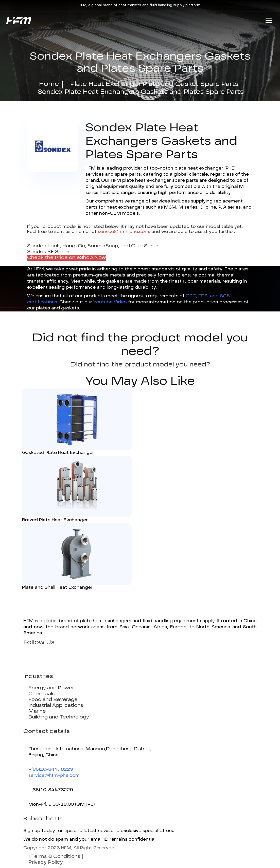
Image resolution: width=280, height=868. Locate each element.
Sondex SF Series (49, 252)
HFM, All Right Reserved (88, 848)
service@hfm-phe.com (54, 776)
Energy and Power (51, 688)
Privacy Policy (46, 862)
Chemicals (42, 694)
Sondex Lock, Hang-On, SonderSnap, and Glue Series (93, 246)
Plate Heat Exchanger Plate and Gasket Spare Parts (154, 84)
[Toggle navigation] (269, 21)
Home (49, 84)
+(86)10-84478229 (51, 770)
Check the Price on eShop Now (67, 258)
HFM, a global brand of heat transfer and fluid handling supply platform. (140, 5)
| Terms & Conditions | (56, 857)
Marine (37, 711)
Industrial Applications (56, 706)
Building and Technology (59, 717)
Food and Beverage (53, 700)
